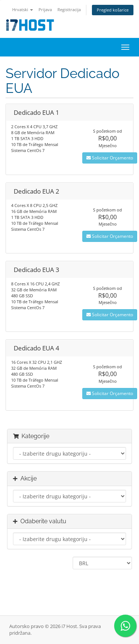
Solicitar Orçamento (110, 158)
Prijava (45, 9)
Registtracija (69, 9)
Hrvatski (23, 9)
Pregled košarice (113, 10)
